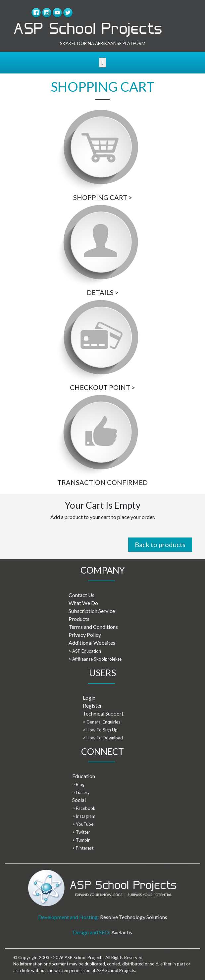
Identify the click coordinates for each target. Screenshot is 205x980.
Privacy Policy (85, 635)
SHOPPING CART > (103, 197)
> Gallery (81, 792)
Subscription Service (92, 611)
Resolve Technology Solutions (134, 917)
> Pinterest (83, 848)
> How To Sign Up (100, 730)
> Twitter (81, 832)
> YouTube (83, 824)
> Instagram (84, 816)
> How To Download (103, 738)
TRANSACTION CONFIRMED (102, 482)
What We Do (83, 603)
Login (89, 698)
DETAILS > (103, 292)
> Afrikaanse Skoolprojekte (95, 659)
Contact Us (81, 595)
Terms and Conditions (93, 627)
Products (79, 619)
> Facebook (84, 808)
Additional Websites (92, 643)
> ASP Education (85, 651)
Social (79, 800)
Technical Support (103, 713)
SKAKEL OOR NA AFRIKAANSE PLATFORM (103, 43)
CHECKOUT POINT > (102, 387)
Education (84, 776)
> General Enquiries (102, 722)
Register (92, 705)
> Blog (78, 784)
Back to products (160, 544)
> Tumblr (81, 840)
